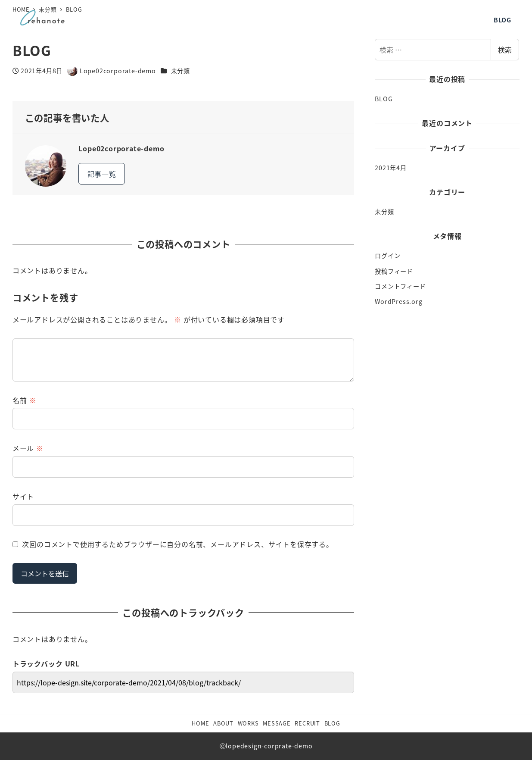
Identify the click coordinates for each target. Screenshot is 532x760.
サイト (23, 496)
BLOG (384, 99)
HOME (200, 723)
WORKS (248, 723)
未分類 (180, 71)
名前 (25, 400)
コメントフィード (400, 286)
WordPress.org (398, 301)
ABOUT (223, 723)
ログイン (387, 256)
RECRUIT (307, 723)
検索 (505, 50)
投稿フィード (394, 271)
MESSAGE (277, 723)
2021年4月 (391, 168)
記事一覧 (102, 174)
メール (28, 448)
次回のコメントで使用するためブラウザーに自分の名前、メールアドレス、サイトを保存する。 (177, 544)
